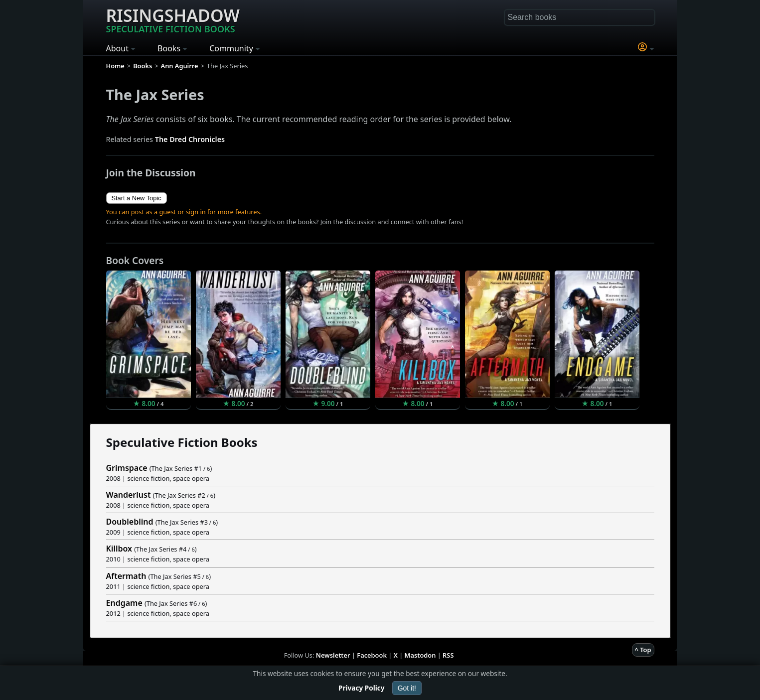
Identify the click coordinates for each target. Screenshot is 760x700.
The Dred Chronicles (190, 139)
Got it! (407, 688)
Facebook (372, 655)
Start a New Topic (137, 198)
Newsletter (333, 655)
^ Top (643, 650)
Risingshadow (173, 19)
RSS (448, 655)
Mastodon (420, 655)
